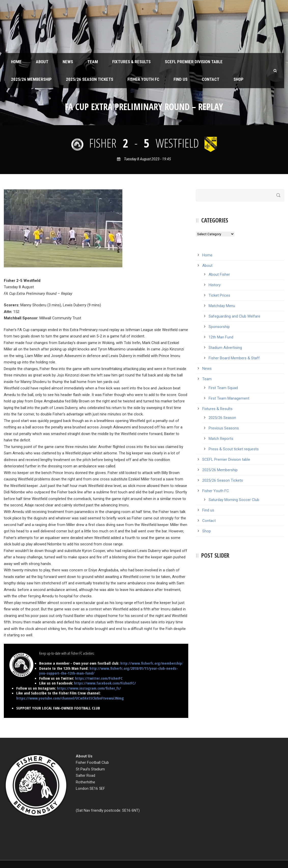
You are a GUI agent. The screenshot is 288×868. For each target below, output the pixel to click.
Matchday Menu (222, 306)
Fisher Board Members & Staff (234, 358)
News (68, 62)
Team (93, 62)
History (215, 285)
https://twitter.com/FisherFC (99, 678)
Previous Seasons (224, 428)
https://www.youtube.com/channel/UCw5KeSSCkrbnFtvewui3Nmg (70, 698)
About (42, 62)
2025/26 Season (222, 418)
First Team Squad (223, 388)
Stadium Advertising (225, 348)
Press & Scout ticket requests (234, 449)
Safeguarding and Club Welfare (234, 316)
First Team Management (229, 398)
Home (16, 62)
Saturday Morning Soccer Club (234, 500)
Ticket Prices (219, 295)
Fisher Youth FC (143, 79)
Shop (239, 79)
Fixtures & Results (131, 62)
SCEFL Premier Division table (194, 62)
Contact (211, 79)
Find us (181, 79)
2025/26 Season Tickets (90, 79)
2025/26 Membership (31, 79)
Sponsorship (219, 327)
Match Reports (221, 439)
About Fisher (219, 274)
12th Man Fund (221, 337)
